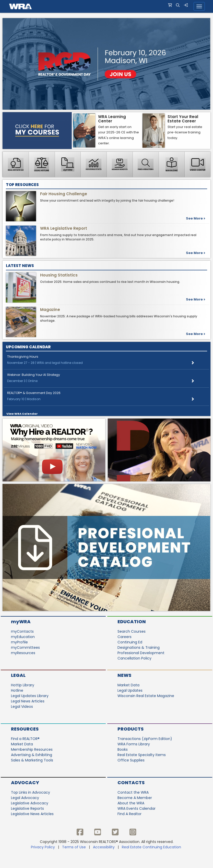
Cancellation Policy (134, 658)
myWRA (21, 622)
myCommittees (25, 647)
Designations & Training (139, 647)
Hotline (17, 690)
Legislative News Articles (32, 814)
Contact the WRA (133, 792)
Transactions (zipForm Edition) (145, 739)
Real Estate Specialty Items (142, 755)
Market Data (128, 685)
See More (196, 253)
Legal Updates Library (30, 696)
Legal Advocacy (25, 798)
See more (196, 218)
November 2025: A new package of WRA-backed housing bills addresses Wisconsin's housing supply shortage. (119, 318)
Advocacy (25, 783)
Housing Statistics (59, 275)
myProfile (19, 642)
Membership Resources (32, 749)
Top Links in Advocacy (31, 792)
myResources (23, 653)
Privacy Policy (43, 847)
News (124, 675)
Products (131, 729)
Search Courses (132, 631)
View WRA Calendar (22, 414)
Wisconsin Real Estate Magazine (146, 696)
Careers (125, 637)
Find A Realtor (129, 814)
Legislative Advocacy (30, 803)
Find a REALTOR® (25, 739)
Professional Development (141, 653)
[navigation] (107, 6)
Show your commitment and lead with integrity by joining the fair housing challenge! (107, 200)
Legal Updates (130, 690)
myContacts (22, 631)
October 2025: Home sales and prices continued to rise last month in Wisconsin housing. (110, 282)
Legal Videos (22, 707)
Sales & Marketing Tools (32, 760)
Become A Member (135, 798)
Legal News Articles (28, 701)
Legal (18, 675)
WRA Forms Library (134, 744)
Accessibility (104, 847)
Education (132, 622)
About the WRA (131, 803)
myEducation (23, 637)
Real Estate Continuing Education (152, 847)
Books (123, 749)
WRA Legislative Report (64, 228)
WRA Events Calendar (137, 808)
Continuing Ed (130, 642)
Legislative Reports (27, 808)
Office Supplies (131, 760)
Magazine (50, 310)
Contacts (131, 783)
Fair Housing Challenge (64, 194)
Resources (25, 729)
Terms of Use (74, 847)
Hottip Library (23, 685)
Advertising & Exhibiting (32, 755)
